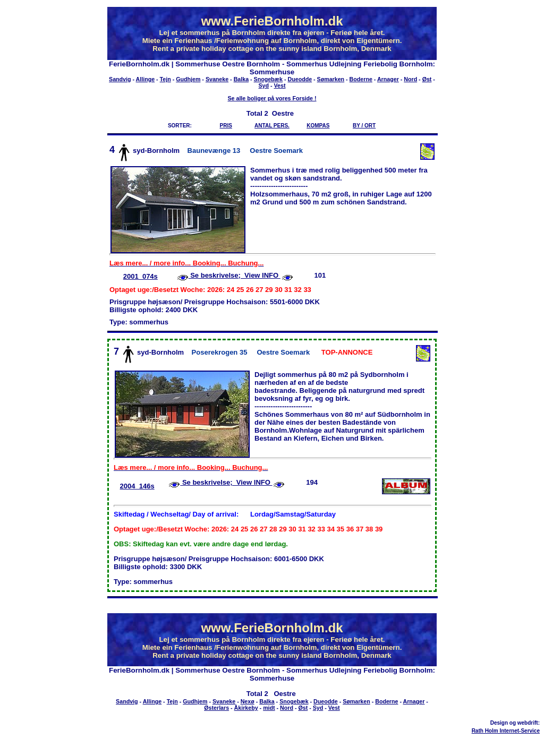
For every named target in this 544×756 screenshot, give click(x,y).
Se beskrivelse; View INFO (235, 275)
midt (269, 708)
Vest (280, 85)
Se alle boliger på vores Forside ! (272, 98)
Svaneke (217, 79)
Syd (264, 85)
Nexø (248, 701)
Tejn (165, 79)
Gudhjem (188, 79)
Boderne (361, 79)
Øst (427, 79)
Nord (410, 79)
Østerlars (216, 708)
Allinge (146, 79)
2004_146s (137, 486)
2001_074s (141, 276)
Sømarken (331, 79)
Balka (241, 79)
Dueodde (300, 79)
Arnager (388, 79)
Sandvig (120, 79)
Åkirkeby (246, 708)
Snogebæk (268, 79)
